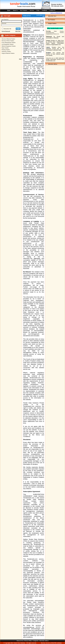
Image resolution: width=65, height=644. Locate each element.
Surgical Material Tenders (8, 53)
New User (18, 31)
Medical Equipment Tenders (9, 46)
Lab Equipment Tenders (8, 44)
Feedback (44, 10)
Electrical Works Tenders (8, 41)
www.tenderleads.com (29, 32)
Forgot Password (6, 31)
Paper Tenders (5, 48)
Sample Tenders (52, 23)
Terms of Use (20, 641)
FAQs (38, 10)
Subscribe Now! (52, 16)
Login (18, 29)
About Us (15, 10)
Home (9, 10)
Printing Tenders (6, 50)
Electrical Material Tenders (8, 39)
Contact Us (52, 10)
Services (32, 10)
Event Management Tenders (9, 42)
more (20, 59)
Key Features (24, 10)
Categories (36, 641)
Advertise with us (53, 64)
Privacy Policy (28, 641)
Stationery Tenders (6, 51)
